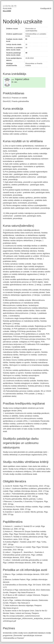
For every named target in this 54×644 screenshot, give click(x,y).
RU (9, 6)
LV (4, 6)
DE (12, 6)
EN (7, 6)
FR (15, 6)
